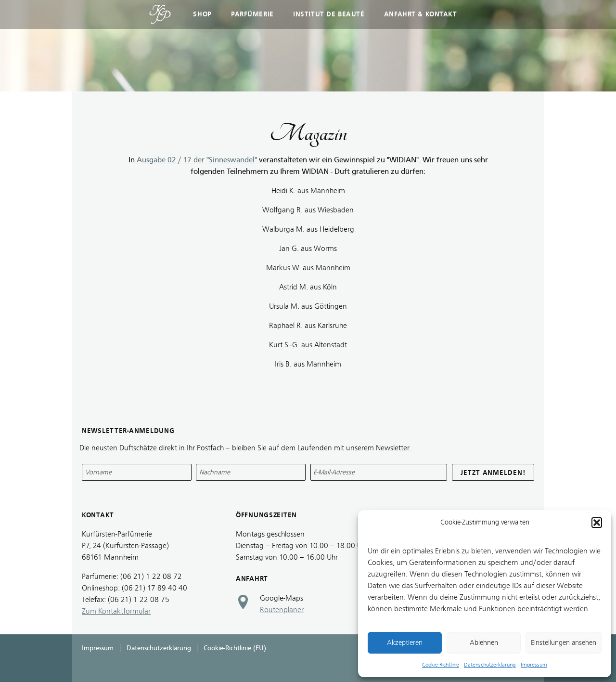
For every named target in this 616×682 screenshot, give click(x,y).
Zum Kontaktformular (116, 611)
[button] (597, 523)
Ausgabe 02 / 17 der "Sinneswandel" (196, 160)
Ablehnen (484, 643)
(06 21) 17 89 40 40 (154, 588)
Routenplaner (282, 610)
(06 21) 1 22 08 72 (151, 577)
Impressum (534, 665)
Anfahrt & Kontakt (421, 14)
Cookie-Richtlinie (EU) (235, 648)
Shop (202, 14)
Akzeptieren (405, 643)
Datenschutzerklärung (490, 665)
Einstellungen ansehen (564, 643)
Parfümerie (252, 14)
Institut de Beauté (329, 14)
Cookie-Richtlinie (441, 665)
